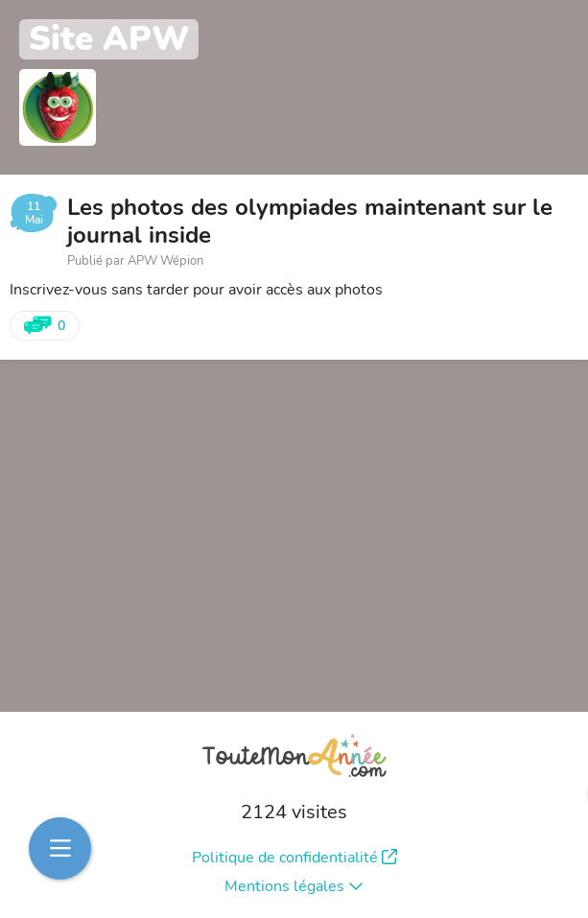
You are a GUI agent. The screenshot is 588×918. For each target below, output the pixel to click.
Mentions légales (294, 886)
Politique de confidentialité (294, 858)
